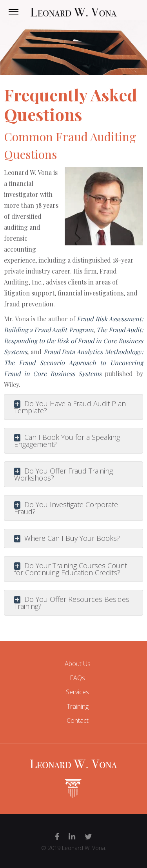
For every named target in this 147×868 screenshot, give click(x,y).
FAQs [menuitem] (77, 678)
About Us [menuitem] (78, 664)
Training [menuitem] (78, 706)
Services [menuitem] (77, 692)
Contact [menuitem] (78, 720)
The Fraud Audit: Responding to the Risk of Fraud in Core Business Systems (73, 341)
